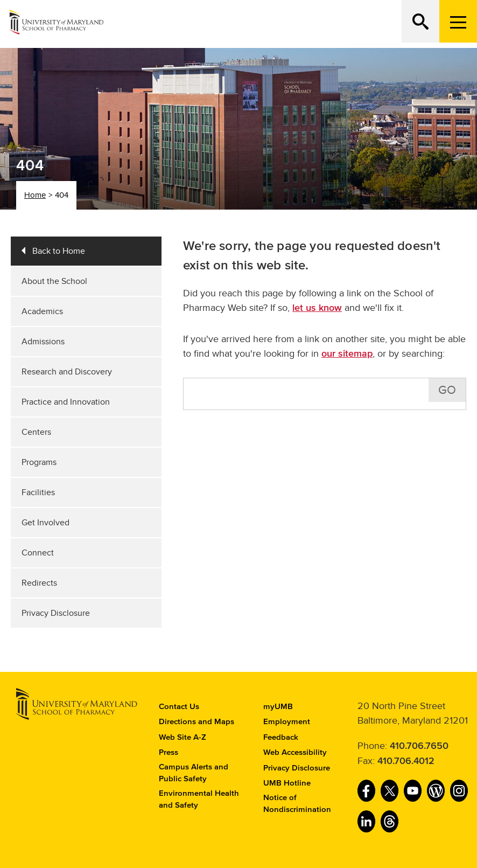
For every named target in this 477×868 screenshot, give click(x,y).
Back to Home (59, 251)
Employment (287, 722)
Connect (38, 553)
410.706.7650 (419, 746)
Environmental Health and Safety (199, 800)
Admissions (43, 342)
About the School (54, 281)
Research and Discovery (67, 372)
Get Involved (45, 523)
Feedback (281, 737)
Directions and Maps (197, 722)
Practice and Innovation (66, 402)
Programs (39, 462)
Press (169, 752)
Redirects (39, 583)
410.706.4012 (406, 761)
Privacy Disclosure (56, 613)
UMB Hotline (287, 783)
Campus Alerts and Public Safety (194, 773)
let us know (317, 308)
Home (35, 195)
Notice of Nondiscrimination (297, 804)
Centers (36, 432)
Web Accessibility (295, 752)
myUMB (278, 707)
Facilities (38, 492)
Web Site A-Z (183, 737)
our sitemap (347, 354)
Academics (42, 311)
